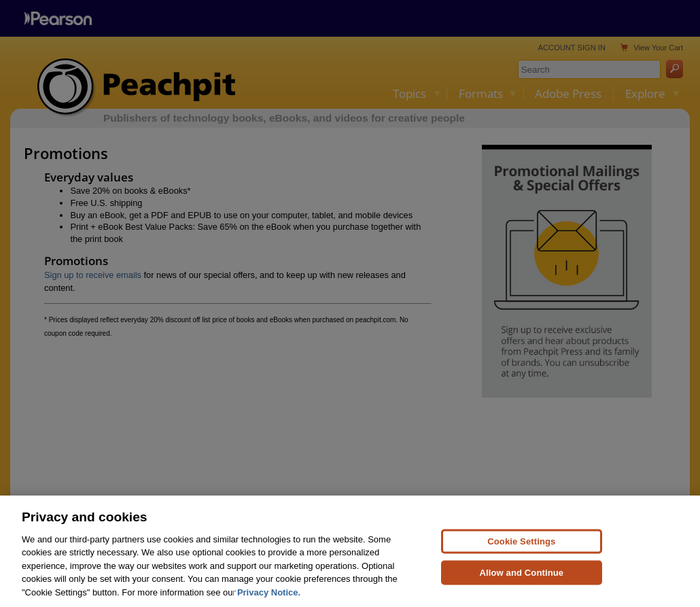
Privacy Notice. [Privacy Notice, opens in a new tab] (269, 597)
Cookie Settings (521, 545)
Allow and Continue (522, 577)
